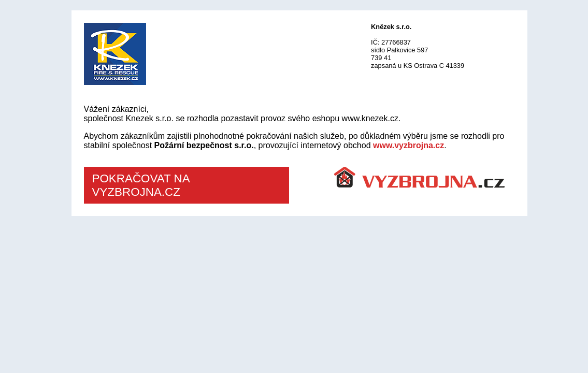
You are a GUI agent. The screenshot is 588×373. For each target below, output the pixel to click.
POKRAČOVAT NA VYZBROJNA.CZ (141, 185)
